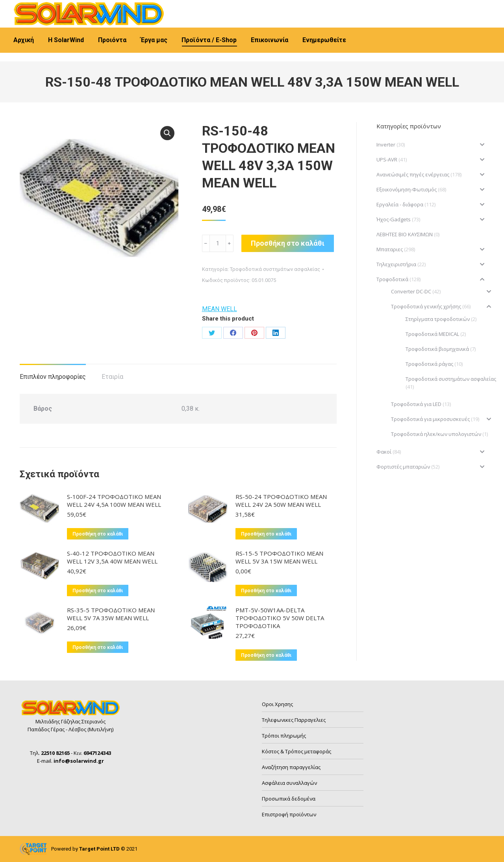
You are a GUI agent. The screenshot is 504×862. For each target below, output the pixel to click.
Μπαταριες (390, 249)
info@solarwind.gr (142, 7)
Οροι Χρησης (277, 704)
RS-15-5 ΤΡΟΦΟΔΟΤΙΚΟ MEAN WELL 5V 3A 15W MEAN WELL (279, 557)
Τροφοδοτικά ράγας (429, 364)
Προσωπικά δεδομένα (289, 799)
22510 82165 (40, 7)
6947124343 (87, 7)
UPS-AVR (387, 159)
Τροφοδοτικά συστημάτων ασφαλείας (275, 269)
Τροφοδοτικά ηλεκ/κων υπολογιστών (436, 434)
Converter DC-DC (411, 291)
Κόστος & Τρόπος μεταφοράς (296, 751)
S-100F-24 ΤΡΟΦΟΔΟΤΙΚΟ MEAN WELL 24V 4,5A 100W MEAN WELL (114, 501)
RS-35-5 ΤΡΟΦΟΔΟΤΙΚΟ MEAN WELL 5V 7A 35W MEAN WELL (111, 614)
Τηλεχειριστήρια (396, 264)
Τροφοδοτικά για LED (416, 404)
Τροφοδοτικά (392, 279)
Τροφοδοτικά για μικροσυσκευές (430, 419)
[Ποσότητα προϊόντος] (218, 243)
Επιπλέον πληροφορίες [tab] (53, 377)
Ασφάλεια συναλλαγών (289, 783)
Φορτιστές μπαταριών (403, 467)
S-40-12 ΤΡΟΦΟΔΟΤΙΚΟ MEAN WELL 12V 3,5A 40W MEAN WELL (112, 557)
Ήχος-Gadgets (394, 219)
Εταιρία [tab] (112, 377)
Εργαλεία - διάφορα (400, 204)
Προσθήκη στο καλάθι (288, 243)
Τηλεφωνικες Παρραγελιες (294, 720)
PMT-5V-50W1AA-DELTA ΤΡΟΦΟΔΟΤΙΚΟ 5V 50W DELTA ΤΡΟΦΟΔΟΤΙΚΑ (280, 618)
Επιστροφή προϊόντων (289, 814)
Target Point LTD (99, 849)
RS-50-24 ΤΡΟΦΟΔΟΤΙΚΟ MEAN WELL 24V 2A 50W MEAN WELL (281, 501)
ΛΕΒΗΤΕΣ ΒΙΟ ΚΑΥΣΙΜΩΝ (405, 234)
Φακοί (384, 452)
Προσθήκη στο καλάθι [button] (98, 534)
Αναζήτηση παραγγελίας (291, 767)
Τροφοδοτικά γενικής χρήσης (426, 306)
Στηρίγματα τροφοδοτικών (438, 319)
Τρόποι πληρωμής (284, 736)
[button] (167, 133)
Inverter (386, 145)
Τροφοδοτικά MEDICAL (432, 334)
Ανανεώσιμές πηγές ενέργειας (413, 174)
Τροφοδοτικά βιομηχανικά (437, 349)
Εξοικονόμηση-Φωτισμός (407, 189)
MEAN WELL (220, 309)
